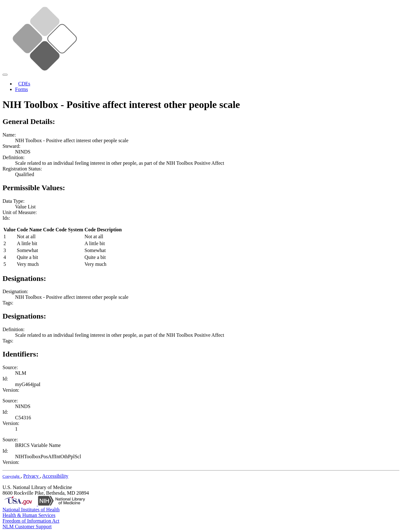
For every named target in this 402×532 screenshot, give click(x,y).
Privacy (32, 476)
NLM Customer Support (27, 527)
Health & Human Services (29, 515)
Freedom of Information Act (31, 521)
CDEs (24, 84)
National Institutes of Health (31, 510)
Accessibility (55, 476)
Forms (22, 89)
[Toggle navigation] (5, 75)
